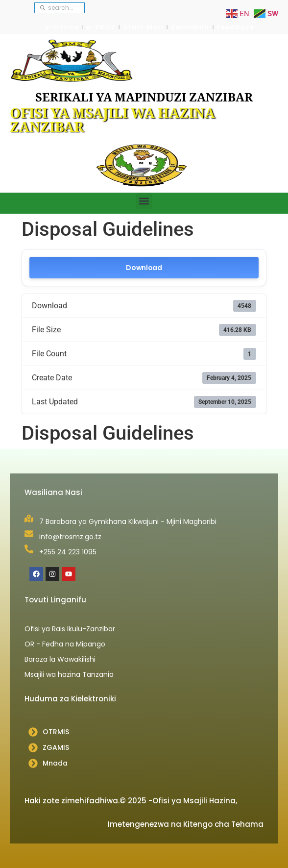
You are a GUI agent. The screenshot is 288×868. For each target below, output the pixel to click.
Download (144, 268)
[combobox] (60, 8)
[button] (144, 201)
